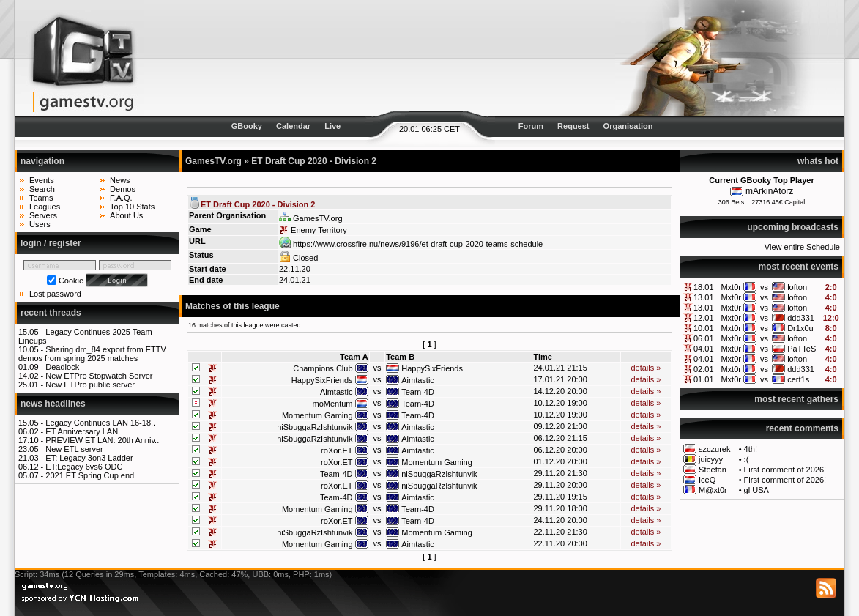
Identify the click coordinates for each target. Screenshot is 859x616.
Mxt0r (731, 287)
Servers (43, 215)
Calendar (293, 126)
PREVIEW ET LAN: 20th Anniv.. (102, 440)
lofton (797, 287)
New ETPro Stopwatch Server (99, 376)
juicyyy (711, 459)
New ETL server (74, 449)
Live (332, 126)
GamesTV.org (213, 161)
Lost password (55, 294)
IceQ (707, 480)
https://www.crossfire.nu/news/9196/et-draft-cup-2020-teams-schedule (411, 244)
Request (573, 126)
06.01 (704, 338)
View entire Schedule (802, 247)
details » (646, 368)
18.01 (704, 287)
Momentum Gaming (317, 415)
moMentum (332, 404)
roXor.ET (336, 450)
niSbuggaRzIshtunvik (315, 427)
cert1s (798, 379)
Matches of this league (233, 306)
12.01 (704, 318)
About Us (126, 215)
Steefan (713, 470)
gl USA (756, 490)
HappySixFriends (432, 368)
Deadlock (62, 367)
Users (40, 224)
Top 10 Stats (132, 207)
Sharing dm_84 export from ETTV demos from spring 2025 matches (92, 354)
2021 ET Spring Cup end (90, 475)
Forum (531, 126)
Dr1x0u (800, 328)
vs (764, 287)
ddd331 (801, 318)
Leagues (45, 207)
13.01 (704, 297)
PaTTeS (802, 349)
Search (42, 189)
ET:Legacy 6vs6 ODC (84, 467)
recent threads (51, 313)
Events (42, 180)
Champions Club (323, 368)
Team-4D (418, 392)
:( (747, 459)
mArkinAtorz (769, 191)
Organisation (628, 126)
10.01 (704, 328)
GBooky (247, 126)
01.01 (704, 379)
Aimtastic (418, 380)
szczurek (714, 449)
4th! (751, 449)
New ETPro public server (90, 385)
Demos (123, 189)
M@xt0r (713, 490)
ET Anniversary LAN (82, 431)
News (120, 180)
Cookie (71, 281)
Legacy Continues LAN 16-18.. (100, 423)
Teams (41, 198)
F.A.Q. (121, 198)
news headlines (53, 404)
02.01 (704, 369)
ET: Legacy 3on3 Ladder (89, 458)
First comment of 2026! (785, 470)
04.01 (704, 349)
